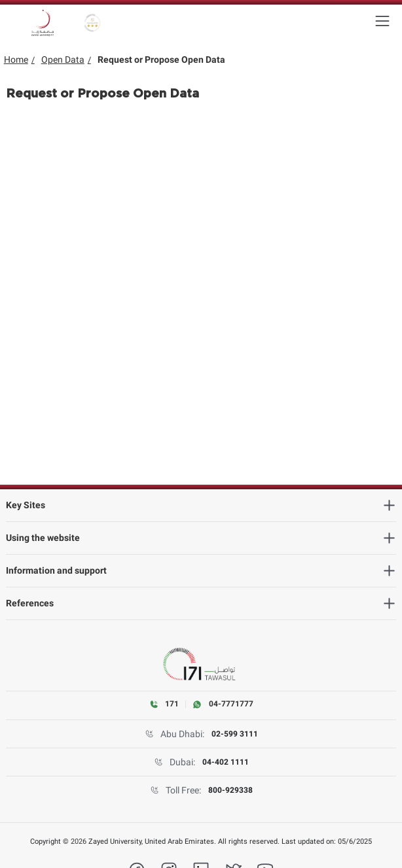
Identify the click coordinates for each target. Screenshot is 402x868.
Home (16, 60)
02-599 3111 (235, 734)
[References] (201, 603)
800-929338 (230, 790)
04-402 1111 (226, 762)
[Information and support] (201, 571)
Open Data (63, 60)
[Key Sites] (201, 505)
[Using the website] (201, 538)
